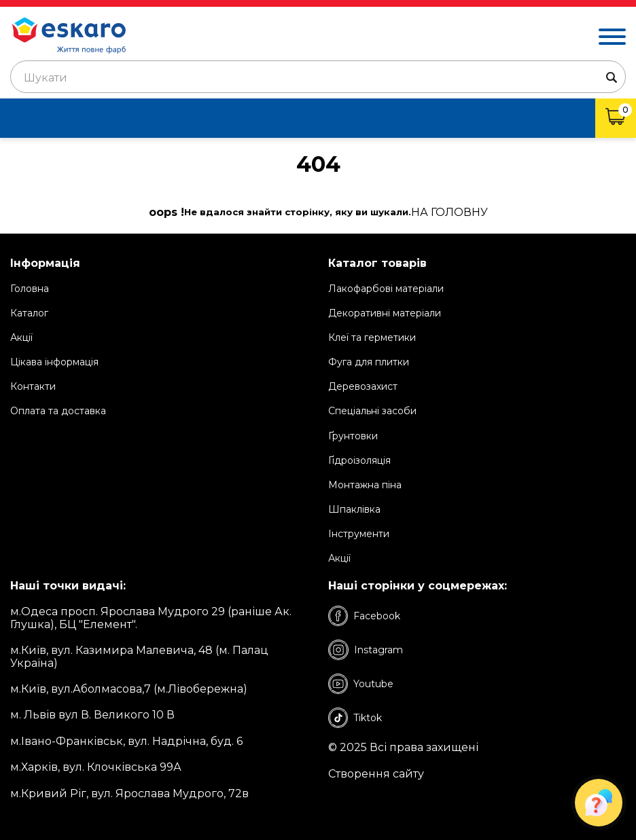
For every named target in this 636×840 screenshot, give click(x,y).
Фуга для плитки (369, 362)
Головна (30, 289)
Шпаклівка (354, 509)
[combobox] (318, 77)
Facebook (364, 616)
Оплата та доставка (58, 411)
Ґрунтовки (353, 436)
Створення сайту (376, 774)
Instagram (366, 650)
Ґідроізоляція (359, 460)
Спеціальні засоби (372, 411)
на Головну (449, 213)
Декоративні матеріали (385, 313)
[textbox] (318, 78)
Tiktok (355, 718)
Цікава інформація (54, 362)
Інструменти (359, 534)
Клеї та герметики (372, 337)
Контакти (33, 386)
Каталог (29, 313)
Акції (21, 337)
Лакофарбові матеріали (386, 289)
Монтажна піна (365, 485)
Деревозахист (363, 386)
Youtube (361, 684)
